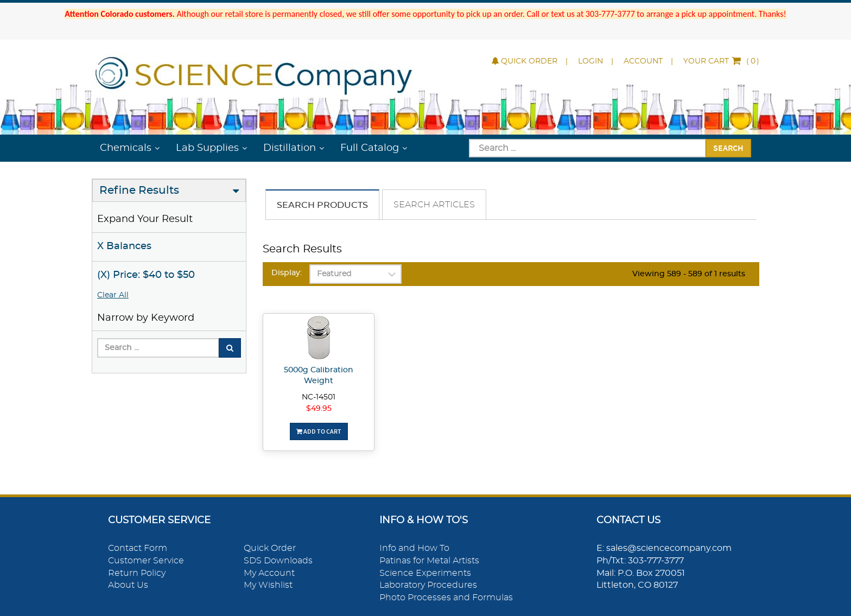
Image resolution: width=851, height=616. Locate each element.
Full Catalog (370, 148)
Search (728, 148)
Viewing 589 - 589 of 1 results (689, 274)
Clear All (113, 295)
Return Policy (137, 573)
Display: (287, 273)
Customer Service (146, 561)
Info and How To (414, 548)
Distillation (290, 148)
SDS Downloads (278, 561)
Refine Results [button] (139, 190)
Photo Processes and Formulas (446, 598)
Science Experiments (425, 573)
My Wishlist (268, 585)
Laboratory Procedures (428, 585)
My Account (269, 573)
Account (643, 61)
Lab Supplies (207, 148)
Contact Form (138, 548)
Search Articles (434, 205)
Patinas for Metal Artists (429, 561)
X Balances (124, 246)
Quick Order (525, 61)
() (721, 61)
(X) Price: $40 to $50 (146, 275)
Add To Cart (319, 431)
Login (590, 61)
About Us (128, 585)
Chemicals (126, 148)
